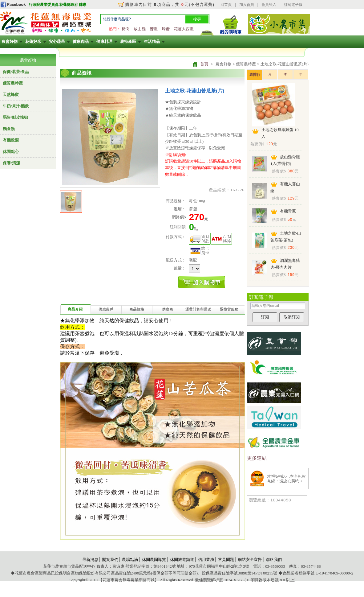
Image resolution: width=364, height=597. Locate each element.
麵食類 (9, 129)
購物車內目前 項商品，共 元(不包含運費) (170, 4)
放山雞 (140, 29)
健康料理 (104, 41)
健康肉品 (81, 41)
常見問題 (226, 560)
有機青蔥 (288, 211)
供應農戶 (106, 309)
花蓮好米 (33, 41)
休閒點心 (11, 152)
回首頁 (226, 5)
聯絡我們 (274, 560)
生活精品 (152, 41)
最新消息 (90, 560)
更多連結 (257, 458)
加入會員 (247, 5)
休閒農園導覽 (154, 560)
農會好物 (10, 41)
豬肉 (126, 29)
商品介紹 (75, 309)
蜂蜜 (166, 29)
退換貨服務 (229, 309)
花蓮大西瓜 (184, 29)
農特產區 (128, 41)
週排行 (255, 75)
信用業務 (206, 560)
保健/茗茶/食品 (16, 72)
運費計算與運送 (198, 309)
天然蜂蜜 (11, 95)
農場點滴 (130, 560)
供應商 (168, 309)
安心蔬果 (57, 41)
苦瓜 (154, 29)
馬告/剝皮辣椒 (15, 117)
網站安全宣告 (250, 560)
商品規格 (137, 309)
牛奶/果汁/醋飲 (16, 106)
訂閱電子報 (293, 5)
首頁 (204, 64)
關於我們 (110, 560)
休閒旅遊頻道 (182, 560)
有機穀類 (11, 140)
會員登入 (269, 5)
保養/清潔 (11, 163)
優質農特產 (13, 83)
